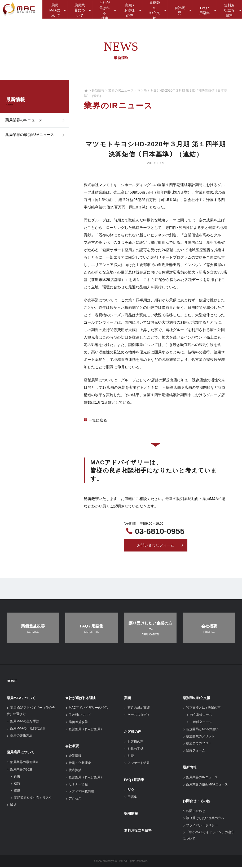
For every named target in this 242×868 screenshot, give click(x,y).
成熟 (15, 784)
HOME (12, 682)
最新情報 (98, 91)
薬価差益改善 (76, 723)
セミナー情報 (76, 785)
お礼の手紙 (134, 749)
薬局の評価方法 (19, 736)
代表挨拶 (73, 771)
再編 (15, 777)
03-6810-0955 (160, 531)
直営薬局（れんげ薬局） (84, 730)
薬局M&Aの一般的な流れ (26, 729)
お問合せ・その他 (196, 802)
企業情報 (73, 756)
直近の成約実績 (137, 708)
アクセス (73, 799)
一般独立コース (199, 723)
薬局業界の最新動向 (23, 763)
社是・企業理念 (78, 764)
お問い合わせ (194, 812)
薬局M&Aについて (21, 698)
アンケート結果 (137, 764)
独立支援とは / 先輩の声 (202, 708)
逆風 (15, 791)
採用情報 (131, 814)
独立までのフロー (197, 744)
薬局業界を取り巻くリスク (31, 798)
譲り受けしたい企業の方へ (203, 819)
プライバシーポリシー (200, 826)
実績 (127, 698)
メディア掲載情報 (80, 792)
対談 (129, 756)
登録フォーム (194, 751)
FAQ (129, 790)
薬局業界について (20, 753)
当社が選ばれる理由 (81, 698)
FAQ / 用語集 (134, 781)
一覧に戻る (95, 420)
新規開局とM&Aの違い (201, 730)
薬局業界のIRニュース (36, 122)
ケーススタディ (137, 716)
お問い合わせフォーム (160, 546)
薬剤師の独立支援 (196, 698)
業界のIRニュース (121, 91)
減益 (12, 806)
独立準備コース (199, 716)
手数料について (78, 716)
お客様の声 (133, 732)
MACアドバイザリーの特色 (86, 708)
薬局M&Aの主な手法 (23, 722)
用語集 (131, 797)
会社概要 (72, 747)
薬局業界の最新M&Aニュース (36, 141)
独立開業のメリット (199, 737)
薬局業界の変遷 (19, 770)
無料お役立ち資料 (138, 831)
